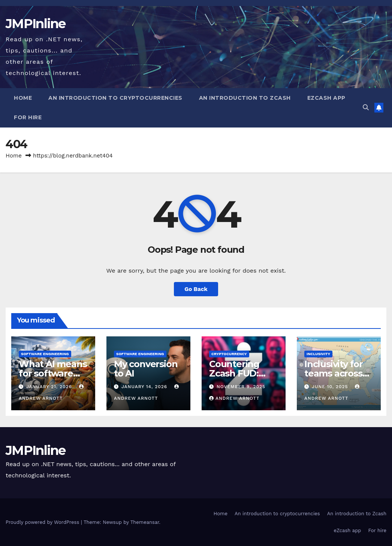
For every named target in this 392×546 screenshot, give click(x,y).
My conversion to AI (146, 369)
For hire (28, 117)
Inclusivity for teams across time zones (334, 373)
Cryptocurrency (229, 354)
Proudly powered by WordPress (43, 522)
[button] (366, 107)
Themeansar (145, 522)
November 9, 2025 (241, 387)
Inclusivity (318, 354)
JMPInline (36, 24)
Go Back (196, 289)
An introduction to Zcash (245, 98)
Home (23, 98)
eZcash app (326, 98)
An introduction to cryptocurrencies (115, 98)
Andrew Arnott (234, 398)
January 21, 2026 (50, 387)
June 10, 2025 (331, 387)
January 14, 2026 (145, 387)
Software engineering (45, 354)
